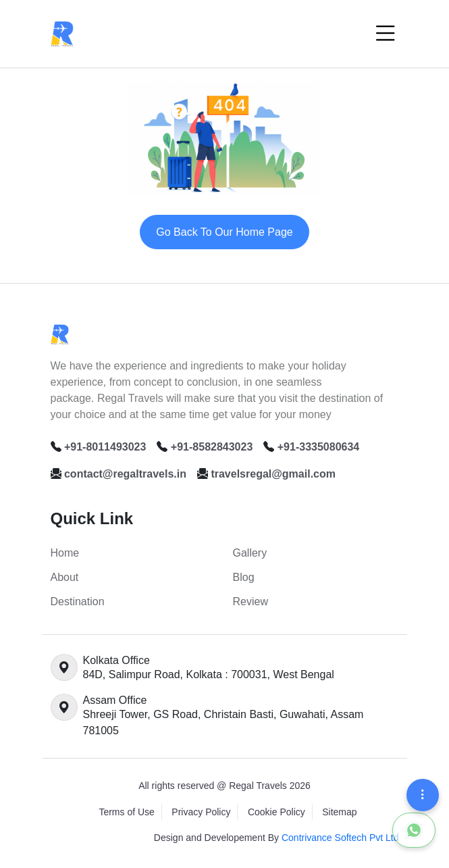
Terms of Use (126, 812)
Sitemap (339, 812)
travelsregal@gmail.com (273, 474)
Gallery (250, 553)
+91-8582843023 (212, 447)
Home (65, 553)
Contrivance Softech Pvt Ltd (340, 838)
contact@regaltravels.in (125, 474)
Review (250, 602)
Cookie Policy (276, 812)
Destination (78, 602)
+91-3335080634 (318, 447)
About (65, 577)
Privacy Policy (201, 812)
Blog (244, 577)
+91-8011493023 (105, 447)
